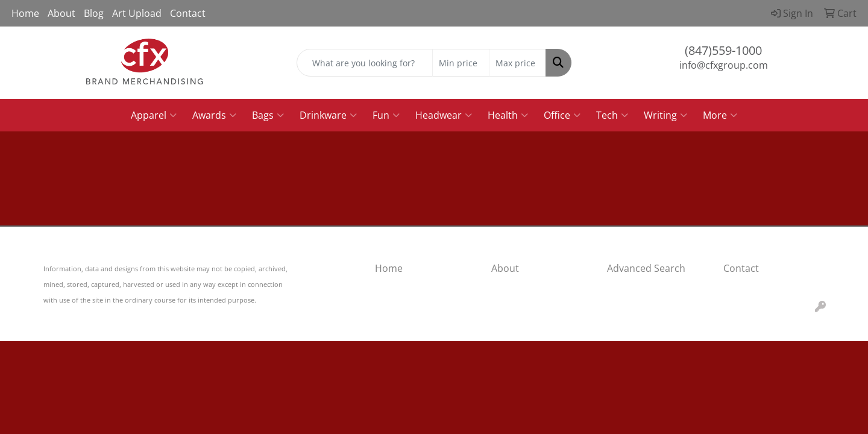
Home (25, 13)
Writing (665, 115)
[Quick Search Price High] (517, 63)
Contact (188, 13)
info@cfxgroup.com (724, 65)
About (61, 13)
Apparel (154, 115)
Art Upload (137, 13)
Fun (386, 115)
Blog (94, 13)
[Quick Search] (365, 63)
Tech (612, 115)
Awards (214, 115)
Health (508, 115)
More (720, 115)
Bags (268, 115)
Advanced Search (646, 268)
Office (562, 115)
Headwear (444, 115)
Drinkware (328, 115)
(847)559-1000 (723, 50)
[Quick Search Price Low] (461, 63)
